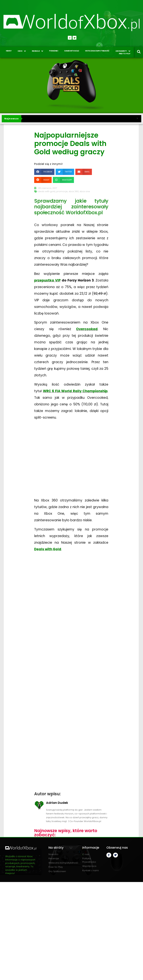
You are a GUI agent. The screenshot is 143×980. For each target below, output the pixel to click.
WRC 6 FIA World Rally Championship (75, 391)
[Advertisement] (71, 670)
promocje (62, 191)
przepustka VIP (47, 280)
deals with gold (47, 191)
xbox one (85, 191)
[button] (44, 172)
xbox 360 (74, 191)
